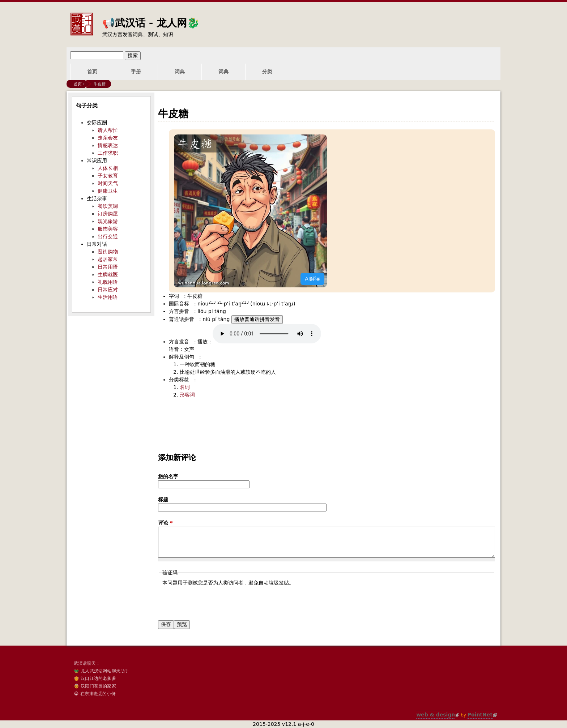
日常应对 (108, 290)
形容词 (187, 395)
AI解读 (312, 279)
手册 (136, 72)
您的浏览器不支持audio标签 (267, 334)
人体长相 (108, 168)
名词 (185, 387)
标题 (163, 500)
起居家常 (108, 259)
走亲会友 (108, 138)
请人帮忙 (108, 130)
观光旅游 (108, 221)
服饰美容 (108, 229)
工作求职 (108, 153)
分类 (267, 72)
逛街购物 (108, 252)
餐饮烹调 (108, 206)
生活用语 (108, 297)
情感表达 (108, 145)
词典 (180, 72)
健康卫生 (108, 191)
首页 (92, 72)
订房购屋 (108, 214)
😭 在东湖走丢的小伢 (95, 694)
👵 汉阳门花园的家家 (95, 686)
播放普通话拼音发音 (257, 319)
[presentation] (217, 601)
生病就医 (108, 274)
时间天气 (108, 183)
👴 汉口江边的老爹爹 (95, 678)
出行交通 (108, 236)
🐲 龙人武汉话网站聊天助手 (101, 671)
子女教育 (108, 176)
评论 (165, 523)
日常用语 (108, 267)
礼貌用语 (108, 282)
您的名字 (168, 476)
